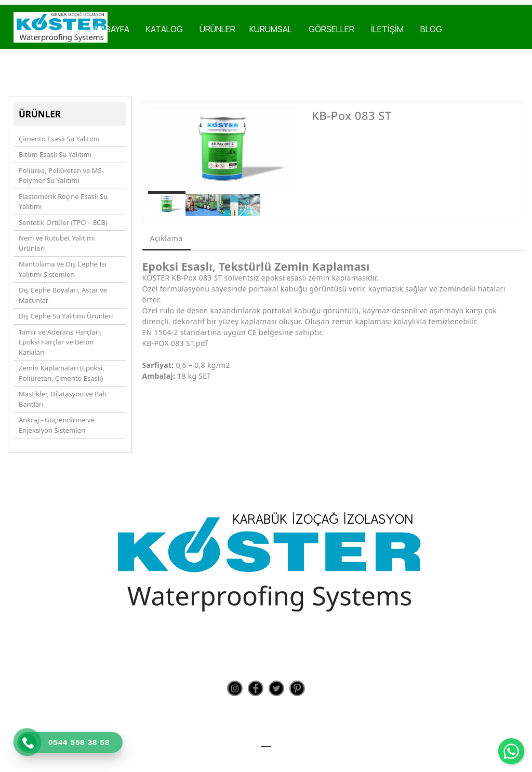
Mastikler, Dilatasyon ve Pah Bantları (63, 399)
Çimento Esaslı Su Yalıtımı (59, 139)
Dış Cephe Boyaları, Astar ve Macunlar (63, 295)
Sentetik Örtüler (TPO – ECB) (63, 222)
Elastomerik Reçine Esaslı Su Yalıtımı (63, 202)
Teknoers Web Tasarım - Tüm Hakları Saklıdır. (266, 756)
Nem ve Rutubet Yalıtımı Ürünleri (57, 243)
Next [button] (281, 154)
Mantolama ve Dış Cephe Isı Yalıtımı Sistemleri (63, 269)
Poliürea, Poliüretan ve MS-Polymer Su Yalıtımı (61, 176)
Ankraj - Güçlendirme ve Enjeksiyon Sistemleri (57, 425)
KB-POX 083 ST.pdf (175, 343)
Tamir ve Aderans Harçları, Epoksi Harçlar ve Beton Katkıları (60, 342)
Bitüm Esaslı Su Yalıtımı (55, 154)
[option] (222, 149)
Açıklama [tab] (167, 238)
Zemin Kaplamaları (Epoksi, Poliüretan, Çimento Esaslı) (62, 373)
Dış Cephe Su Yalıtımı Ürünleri (66, 316)
